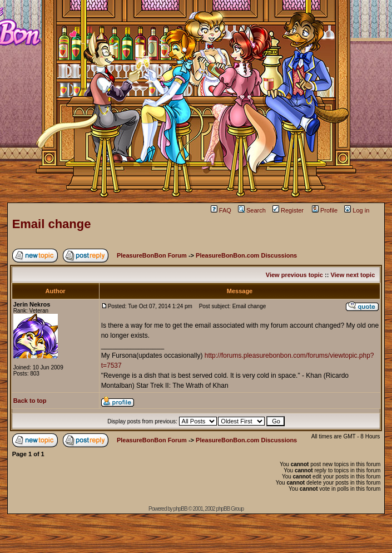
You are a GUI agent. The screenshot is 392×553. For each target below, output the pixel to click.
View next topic (353, 275)
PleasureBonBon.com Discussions (246, 255)
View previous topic (294, 275)
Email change (52, 224)
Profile (325, 210)
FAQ (221, 210)
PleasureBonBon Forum (152, 255)
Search (252, 210)
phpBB (180, 509)
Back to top (30, 401)
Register (288, 210)
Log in (357, 210)
